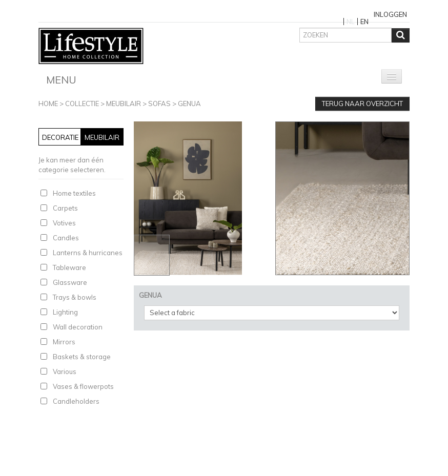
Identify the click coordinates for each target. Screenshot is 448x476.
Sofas (159, 104)
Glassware (70, 282)
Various (65, 371)
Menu (61, 80)
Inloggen (390, 14)
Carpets (65, 208)
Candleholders (76, 401)
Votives (64, 223)
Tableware (69, 267)
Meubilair (124, 104)
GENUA (189, 104)
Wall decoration (78, 327)
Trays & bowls (75, 297)
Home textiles (74, 193)
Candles (66, 238)
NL (351, 22)
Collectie (82, 104)
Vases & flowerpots (83, 386)
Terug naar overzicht (362, 104)
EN (364, 22)
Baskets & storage (82, 357)
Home (48, 104)
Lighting (65, 312)
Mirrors (64, 342)
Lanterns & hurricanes (88, 253)
